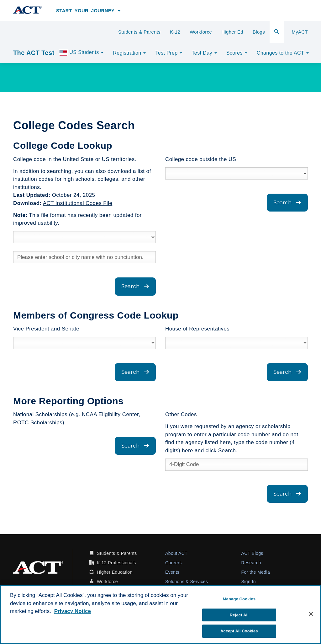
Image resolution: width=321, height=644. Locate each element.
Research (251, 563)
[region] (160, 614)
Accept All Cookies (239, 631)
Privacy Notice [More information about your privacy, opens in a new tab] (73, 611)
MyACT (300, 32)
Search (135, 286)
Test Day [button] (204, 53)
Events (172, 572)
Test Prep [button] (169, 53)
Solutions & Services (187, 582)
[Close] (311, 614)
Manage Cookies (239, 599)
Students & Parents (139, 32)
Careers (174, 563)
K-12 (175, 32)
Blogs (259, 32)
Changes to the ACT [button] (283, 53)
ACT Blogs (252, 553)
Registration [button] (129, 53)
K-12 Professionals (116, 563)
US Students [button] (81, 53)
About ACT (176, 553)
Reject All (239, 615)
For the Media (256, 572)
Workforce (201, 32)
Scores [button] (237, 53)
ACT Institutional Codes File (78, 203)
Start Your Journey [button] (88, 11)
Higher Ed (232, 32)
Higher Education (115, 572)
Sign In (249, 582)
